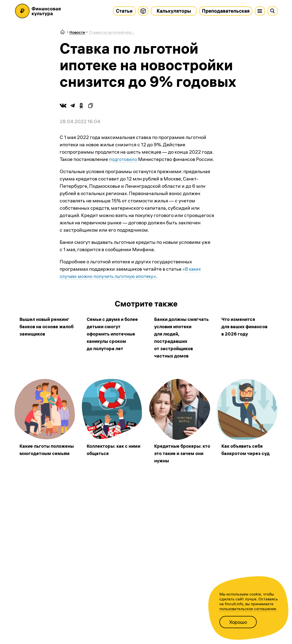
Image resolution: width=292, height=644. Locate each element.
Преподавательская (226, 11)
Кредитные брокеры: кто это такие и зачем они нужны (179, 453)
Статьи (124, 11)
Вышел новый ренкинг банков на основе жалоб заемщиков (46, 326)
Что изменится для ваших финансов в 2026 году (246, 326)
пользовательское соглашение (248, 609)
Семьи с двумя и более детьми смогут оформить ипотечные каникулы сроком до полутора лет (114, 334)
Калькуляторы (174, 11)
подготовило (124, 159)
